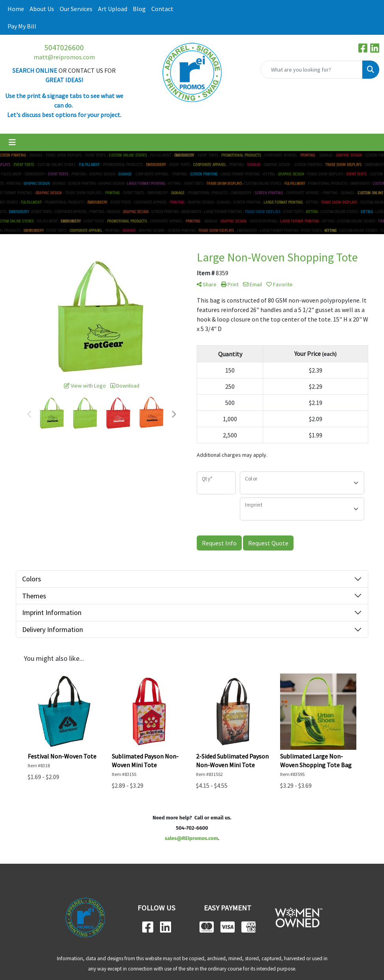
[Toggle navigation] (12, 142)
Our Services (76, 9)
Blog (139, 9)
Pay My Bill (22, 26)
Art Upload (113, 9)
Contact (162, 9)
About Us (42, 9)
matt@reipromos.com (64, 57)
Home (16, 9)
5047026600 (64, 47)
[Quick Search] (312, 70)
